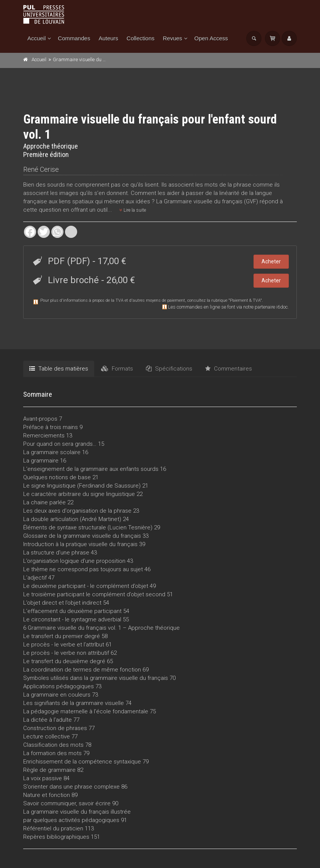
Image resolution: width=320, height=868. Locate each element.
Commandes (74, 38)
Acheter (271, 261)
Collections (140, 38)
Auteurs (108, 38)
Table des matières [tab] (59, 369)
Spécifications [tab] (169, 369)
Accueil (36, 38)
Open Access (211, 38)
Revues (172, 38)
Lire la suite (133, 210)
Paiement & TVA (245, 300)
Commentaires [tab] (229, 369)
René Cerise (41, 169)
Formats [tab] (117, 369)
